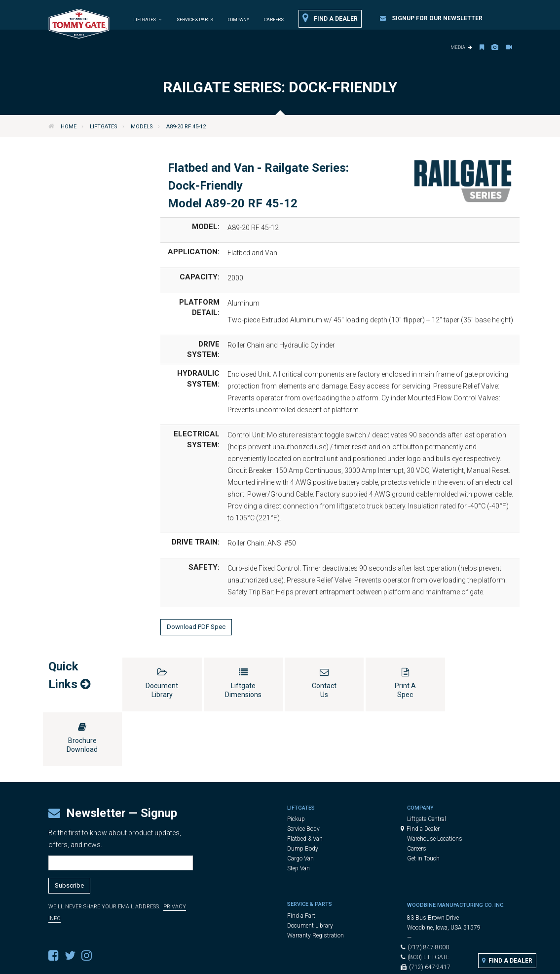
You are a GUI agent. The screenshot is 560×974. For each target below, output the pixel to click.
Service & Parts (195, 20)
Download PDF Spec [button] (196, 627)
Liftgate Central (427, 764)
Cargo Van (300, 804)
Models (142, 127)
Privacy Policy (320, 962)
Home (69, 127)
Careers (274, 20)
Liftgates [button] (148, 20)
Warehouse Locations (435, 784)
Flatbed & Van (305, 784)
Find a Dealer (330, 18)
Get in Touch (423, 804)
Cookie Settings (370, 962)
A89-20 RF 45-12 (186, 127)
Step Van (299, 814)
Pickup (296, 764)
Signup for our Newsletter (431, 18)
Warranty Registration (316, 881)
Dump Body (303, 794)
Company (239, 20)
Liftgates (104, 127)
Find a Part (301, 861)
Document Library (310, 871)
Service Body (303, 774)
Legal (286, 962)
